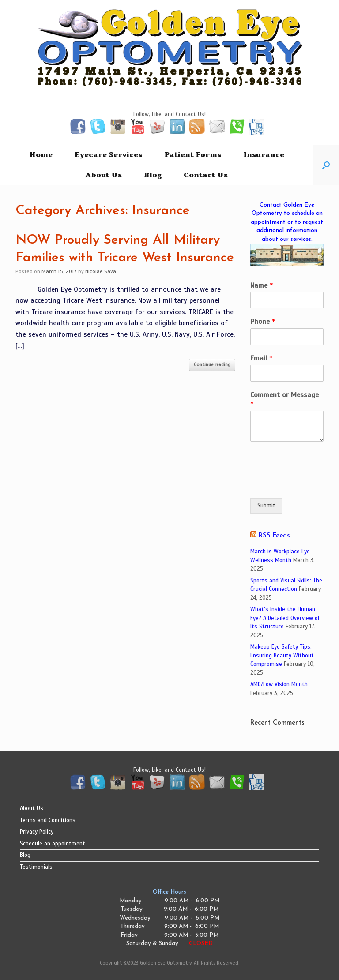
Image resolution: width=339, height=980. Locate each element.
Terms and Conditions (48, 820)
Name (262, 285)
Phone (263, 322)
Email (261, 358)
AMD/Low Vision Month (279, 684)
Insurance (264, 155)
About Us (104, 175)
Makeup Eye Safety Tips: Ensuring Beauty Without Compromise (282, 655)
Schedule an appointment (53, 844)
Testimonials (36, 867)
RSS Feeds (274, 536)
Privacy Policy (37, 832)
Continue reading (212, 364)
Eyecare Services (108, 155)
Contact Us (206, 175)
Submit (266, 506)
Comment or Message (284, 400)
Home (41, 155)
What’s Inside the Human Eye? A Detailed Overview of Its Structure (285, 618)
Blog (153, 175)
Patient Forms (193, 155)
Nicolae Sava (101, 271)
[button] (326, 165)
